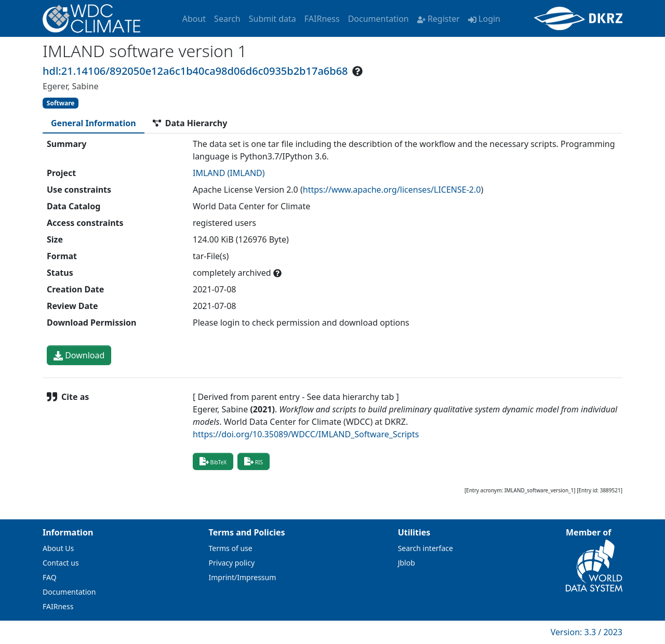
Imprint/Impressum (243, 577)
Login (484, 19)
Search (227, 19)
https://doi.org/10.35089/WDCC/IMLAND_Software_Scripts (306, 434)
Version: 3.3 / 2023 (587, 632)
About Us (58, 548)
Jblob (407, 563)
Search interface (425, 548)
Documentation (378, 19)
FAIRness (322, 19)
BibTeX (213, 461)
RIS (254, 461)
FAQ (50, 577)
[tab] (94, 123)
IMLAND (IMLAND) (229, 173)
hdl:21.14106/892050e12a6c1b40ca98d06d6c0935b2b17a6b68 (195, 71)
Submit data (272, 19)
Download (79, 355)
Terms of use (231, 548)
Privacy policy (232, 563)
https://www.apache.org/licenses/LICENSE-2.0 (392, 190)
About (194, 19)
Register (438, 19)
